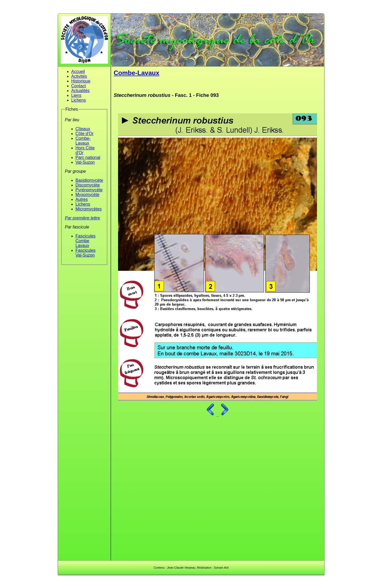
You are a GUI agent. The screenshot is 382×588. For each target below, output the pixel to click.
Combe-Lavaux (83, 141)
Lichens (79, 100)
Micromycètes (89, 209)
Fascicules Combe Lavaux (86, 241)
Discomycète (88, 185)
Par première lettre (83, 218)
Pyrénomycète (89, 190)
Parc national (88, 157)
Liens (76, 95)
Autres (82, 199)
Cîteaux (83, 129)
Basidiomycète (89, 180)
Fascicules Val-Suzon (86, 253)
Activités (79, 76)
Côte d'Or (85, 134)
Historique (81, 81)
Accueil (78, 72)
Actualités (81, 91)
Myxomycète (88, 195)
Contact (79, 86)
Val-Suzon (85, 162)
